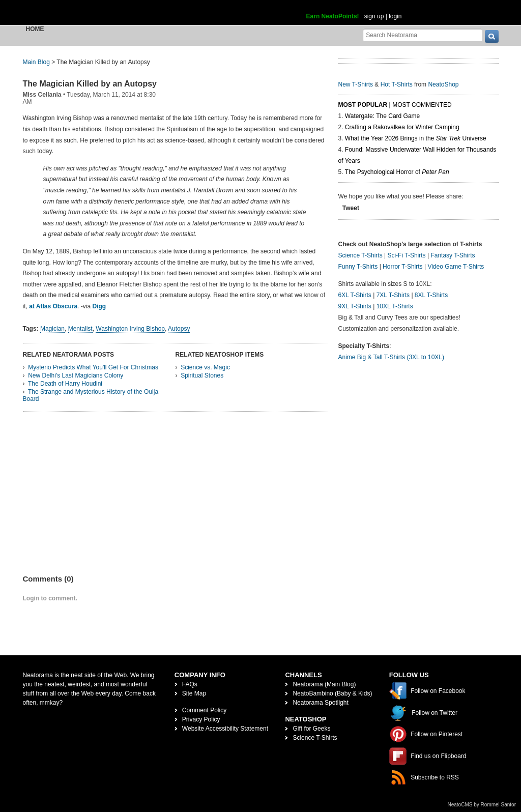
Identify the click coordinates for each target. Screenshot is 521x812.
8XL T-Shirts (431, 295)
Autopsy (179, 329)
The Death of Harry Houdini (65, 384)
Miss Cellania (42, 95)
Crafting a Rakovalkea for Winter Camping (402, 127)
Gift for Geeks (311, 729)
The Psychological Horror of (397, 172)
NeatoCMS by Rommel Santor (482, 805)
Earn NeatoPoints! (333, 16)
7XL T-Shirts (393, 295)
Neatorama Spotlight (320, 703)
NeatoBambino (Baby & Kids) (332, 693)
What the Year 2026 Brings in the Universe (416, 138)
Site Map (194, 693)
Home (35, 29)
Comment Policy (204, 710)
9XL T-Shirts (355, 306)
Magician (52, 329)
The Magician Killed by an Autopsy (90, 84)
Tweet (351, 208)
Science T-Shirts (360, 255)
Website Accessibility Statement (225, 729)
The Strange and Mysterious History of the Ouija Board (91, 395)
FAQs (190, 684)
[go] (492, 36)
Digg (99, 306)
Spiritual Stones (202, 375)
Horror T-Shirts (402, 267)
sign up (374, 16)
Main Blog (36, 62)
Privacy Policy (201, 719)
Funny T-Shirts (358, 267)
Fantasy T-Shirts (453, 255)
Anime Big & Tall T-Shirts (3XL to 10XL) (392, 357)
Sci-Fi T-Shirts (406, 255)
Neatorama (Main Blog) (324, 684)
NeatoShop (443, 84)
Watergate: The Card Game (382, 116)
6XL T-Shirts (355, 295)
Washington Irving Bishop (130, 329)
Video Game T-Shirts (456, 267)
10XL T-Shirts (395, 306)
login (395, 16)
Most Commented (422, 105)
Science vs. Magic (205, 367)
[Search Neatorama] (423, 35)
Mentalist (80, 329)
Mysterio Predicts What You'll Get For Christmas (93, 367)
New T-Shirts (356, 84)
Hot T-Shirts (397, 84)
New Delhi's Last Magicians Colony (76, 375)
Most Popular (363, 105)
